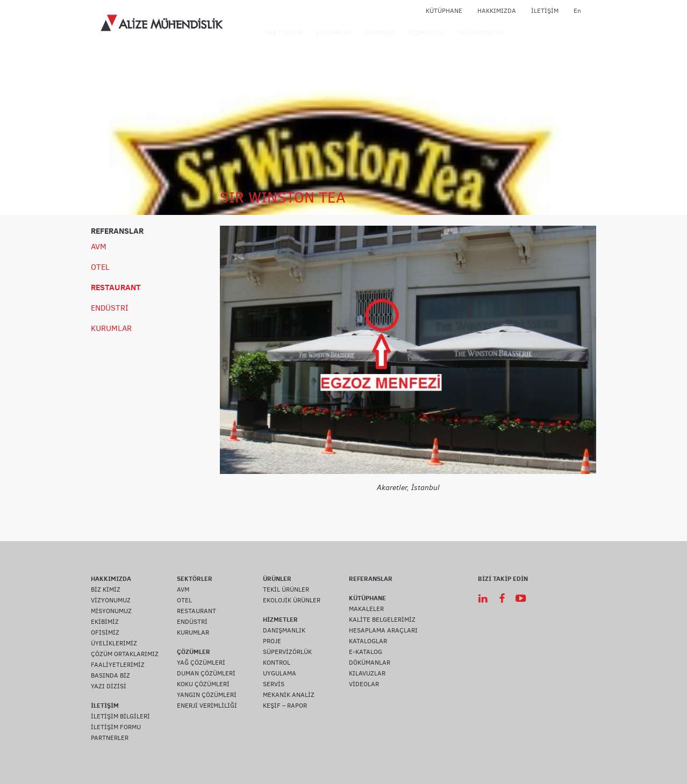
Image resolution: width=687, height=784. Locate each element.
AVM (99, 247)
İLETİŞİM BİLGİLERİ (120, 716)
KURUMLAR (111, 328)
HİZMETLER (426, 32)
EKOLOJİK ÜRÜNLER (292, 600)
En (577, 11)
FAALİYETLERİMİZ (118, 665)
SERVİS (274, 684)
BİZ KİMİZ (106, 589)
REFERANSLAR (481, 32)
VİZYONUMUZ (111, 600)
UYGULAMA (280, 673)
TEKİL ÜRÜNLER (286, 589)
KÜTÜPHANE (444, 11)
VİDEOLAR (364, 684)
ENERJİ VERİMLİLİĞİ (207, 706)
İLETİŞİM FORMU (116, 727)
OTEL (100, 267)
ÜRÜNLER (379, 32)
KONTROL (277, 663)
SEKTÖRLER (284, 32)
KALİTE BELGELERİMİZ (382, 620)
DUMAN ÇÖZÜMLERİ (206, 673)
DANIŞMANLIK (284, 630)
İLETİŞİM (545, 11)
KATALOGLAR (368, 641)
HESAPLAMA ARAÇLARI (383, 630)
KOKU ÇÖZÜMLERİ (203, 684)
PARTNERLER (110, 738)
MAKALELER (366, 609)
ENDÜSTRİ (110, 308)
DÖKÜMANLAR (370, 663)
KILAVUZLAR (367, 673)
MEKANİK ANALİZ (289, 695)
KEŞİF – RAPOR (285, 706)
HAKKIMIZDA (497, 11)
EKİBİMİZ (105, 622)
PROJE (272, 641)
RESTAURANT (116, 287)
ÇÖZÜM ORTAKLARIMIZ (125, 654)
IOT (521, 32)
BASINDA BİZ (110, 675)
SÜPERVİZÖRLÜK (287, 652)
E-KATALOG (366, 652)
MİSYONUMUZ (111, 611)
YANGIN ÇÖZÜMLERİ (207, 695)
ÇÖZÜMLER (333, 32)
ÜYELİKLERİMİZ (114, 643)
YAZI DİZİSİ (109, 686)
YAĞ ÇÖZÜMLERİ (201, 663)
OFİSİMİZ (105, 632)
